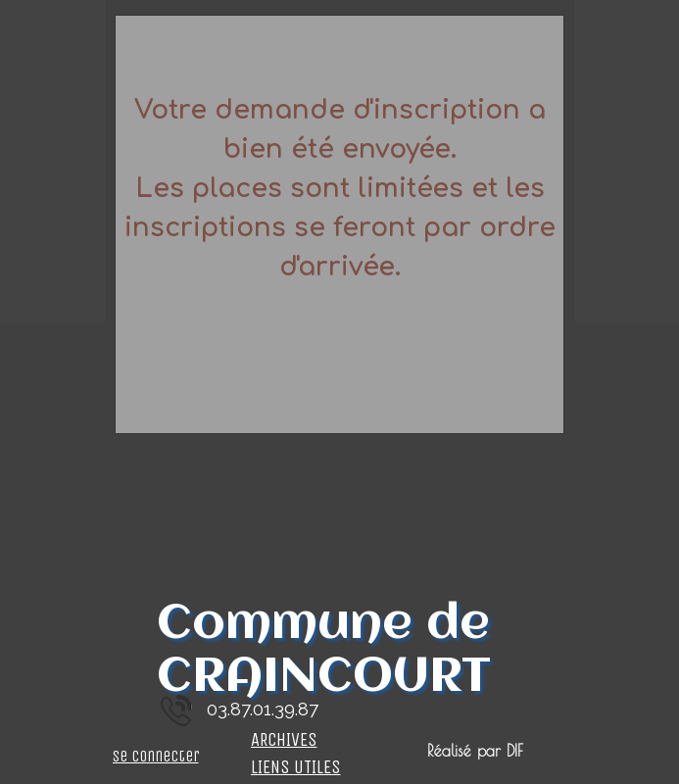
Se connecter (156, 756)
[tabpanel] (340, 224)
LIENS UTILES (296, 767)
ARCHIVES (284, 740)
